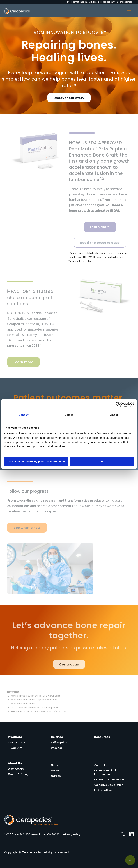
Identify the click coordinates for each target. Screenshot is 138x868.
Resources (102, 737)
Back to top (130, 860)
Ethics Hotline (103, 790)
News (55, 765)
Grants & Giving (18, 774)
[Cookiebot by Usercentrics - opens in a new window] (118, 404)
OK (102, 461)
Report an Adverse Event (110, 779)
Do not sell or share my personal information (36, 461)
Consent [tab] (24, 415)
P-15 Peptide (59, 743)
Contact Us (102, 765)
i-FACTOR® (15, 748)
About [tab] (114, 415)
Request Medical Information (105, 772)
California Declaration (109, 785)
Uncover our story (69, 98)
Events (55, 770)
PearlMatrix (16, 743)
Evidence (57, 748)
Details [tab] (69, 415)
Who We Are (16, 769)
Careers (56, 776)
